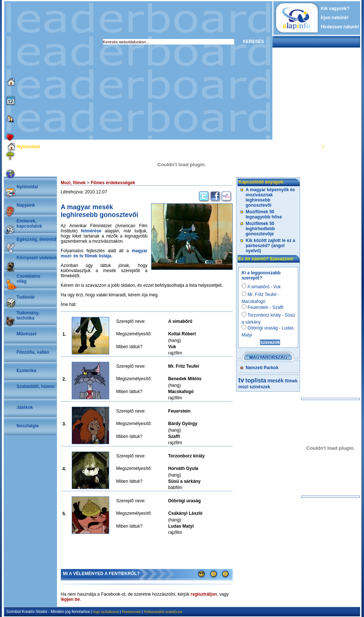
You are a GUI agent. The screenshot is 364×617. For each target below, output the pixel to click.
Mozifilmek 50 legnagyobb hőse (264, 214)
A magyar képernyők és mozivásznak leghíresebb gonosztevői (270, 197)
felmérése (91, 231)
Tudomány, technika (28, 315)
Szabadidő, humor (36, 386)
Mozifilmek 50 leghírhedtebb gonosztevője (260, 229)
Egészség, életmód (36, 239)
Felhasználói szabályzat (163, 611)
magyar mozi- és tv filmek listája (104, 253)
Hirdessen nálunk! (340, 27)
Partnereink (131, 611)
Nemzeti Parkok (262, 368)
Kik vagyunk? (335, 8)
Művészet (26, 334)
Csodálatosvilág (28, 279)
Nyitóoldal (27, 187)
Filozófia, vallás (33, 352)
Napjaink (26, 205)
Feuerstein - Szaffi (263, 307)
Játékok (25, 407)
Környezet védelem (37, 258)
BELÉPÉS (312, 146)
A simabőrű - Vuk (261, 287)
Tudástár (26, 297)
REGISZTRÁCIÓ (340, 146)
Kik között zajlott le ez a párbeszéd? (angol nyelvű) (270, 246)
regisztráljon (204, 594)
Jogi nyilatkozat (106, 611)
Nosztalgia (28, 426)
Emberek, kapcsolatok (29, 224)
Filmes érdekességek (113, 183)
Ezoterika (26, 371)
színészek (260, 387)
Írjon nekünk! (335, 18)
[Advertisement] (69, 70)
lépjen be (70, 599)
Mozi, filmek (73, 183)
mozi (243, 387)
